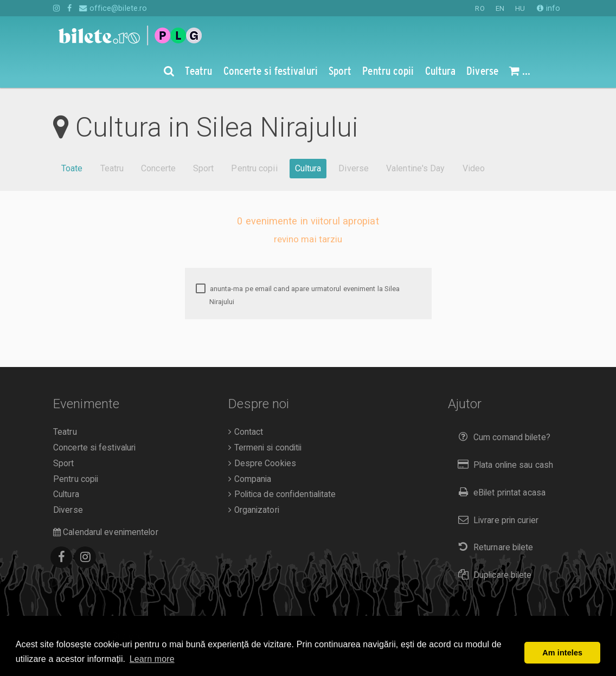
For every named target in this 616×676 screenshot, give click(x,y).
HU (520, 8)
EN (500, 8)
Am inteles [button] (562, 653)
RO (480, 8)
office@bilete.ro (113, 8)
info (548, 8)
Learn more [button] (152, 659)
